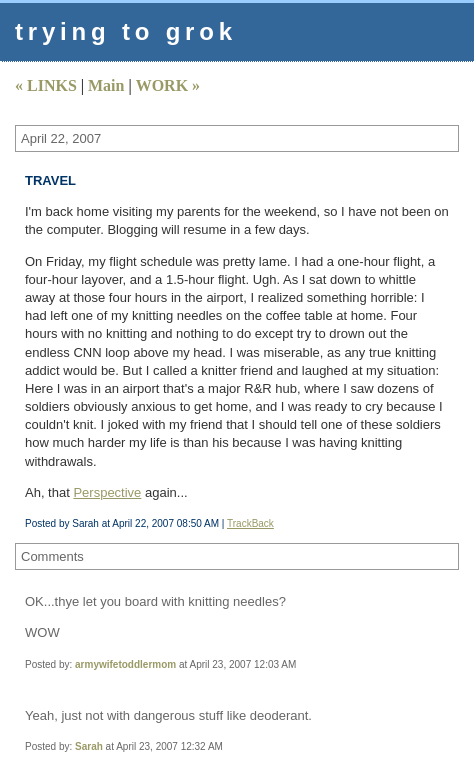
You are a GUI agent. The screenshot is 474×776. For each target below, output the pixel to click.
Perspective (107, 492)
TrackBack (250, 523)
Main (106, 85)
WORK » (168, 85)
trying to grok (126, 31)
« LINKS (46, 85)
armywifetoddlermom (125, 664)
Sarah (89, 746)
